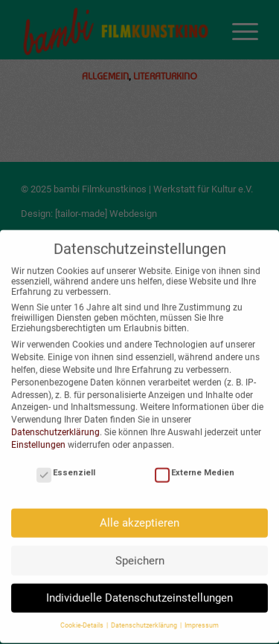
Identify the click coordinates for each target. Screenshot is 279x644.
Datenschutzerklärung (55, 426)
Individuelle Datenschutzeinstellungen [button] (139, 592)
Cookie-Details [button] (83, 619)
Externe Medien (195, 467)
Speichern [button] (140, 554)
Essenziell (66, 467)
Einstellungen (38, 439)
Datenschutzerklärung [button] (145, 619)
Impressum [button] (202, 619)
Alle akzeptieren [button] (139, 517)
